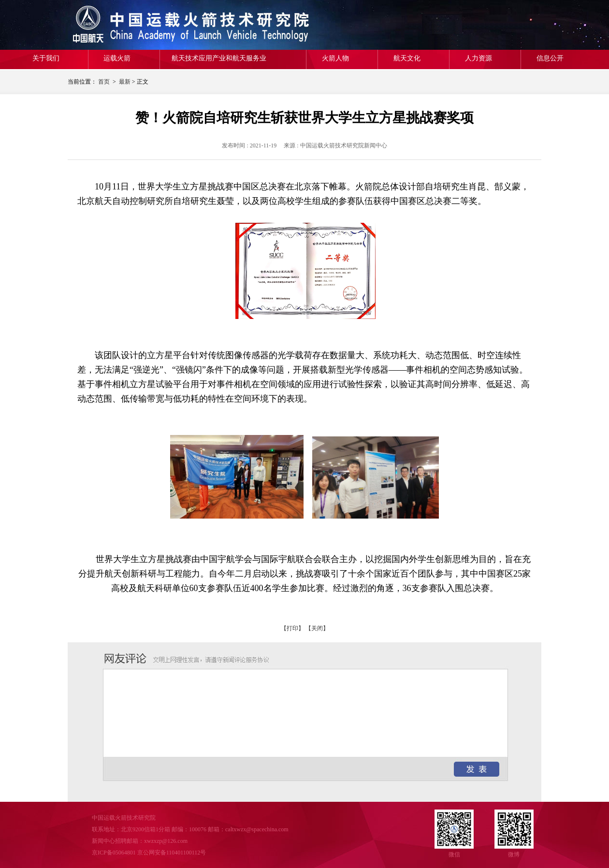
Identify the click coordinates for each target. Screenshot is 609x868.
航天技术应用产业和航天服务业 (219, 58)
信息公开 (550, 58)
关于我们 (46, 58)
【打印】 (292, 628)
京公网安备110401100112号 (172, 853)
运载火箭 (117, 58)
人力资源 (478, 58)
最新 (125, 82)
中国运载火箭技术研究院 (138, 25)
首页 (104, 82)
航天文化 (407, 58)
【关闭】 (317, 628)
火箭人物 (335, 58)
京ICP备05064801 (114, 853)
